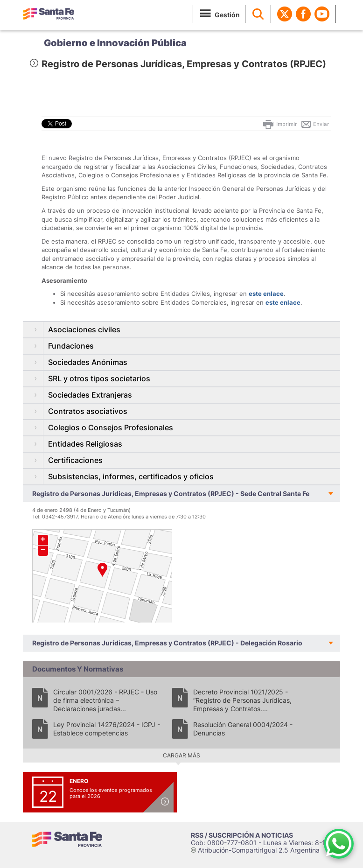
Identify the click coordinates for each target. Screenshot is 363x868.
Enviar (315, 124)
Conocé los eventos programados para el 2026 (111, 793)
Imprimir (279, 124)
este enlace (266, 294)
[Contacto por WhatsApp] (339, 844)
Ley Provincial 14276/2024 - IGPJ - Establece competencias (107, 729)
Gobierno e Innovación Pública (115, 43)
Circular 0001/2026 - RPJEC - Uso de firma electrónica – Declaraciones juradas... (105, 700)
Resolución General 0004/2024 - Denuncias (243, 729)
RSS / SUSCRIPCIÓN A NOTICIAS (242, 835)
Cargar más (181, 755)
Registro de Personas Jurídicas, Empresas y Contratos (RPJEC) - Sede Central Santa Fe (171, 493)
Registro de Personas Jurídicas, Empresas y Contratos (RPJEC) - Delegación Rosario (167, 643)
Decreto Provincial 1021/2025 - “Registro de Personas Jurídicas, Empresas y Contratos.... (242, 700)
